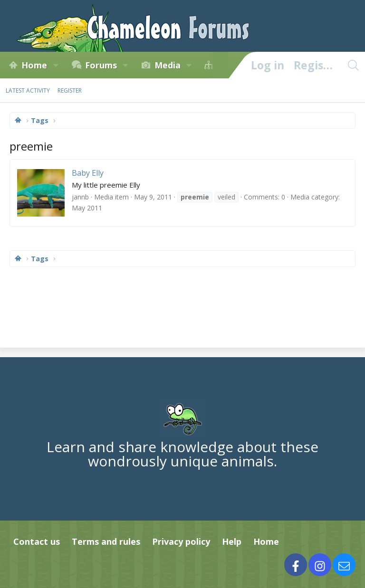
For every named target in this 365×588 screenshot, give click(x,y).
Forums (101, 65)
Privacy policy (181, 541)
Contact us (37, 541)
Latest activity (28, 90)
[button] (56, 65)
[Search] (353, 65)
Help (232, 541)
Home (34, 65)
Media (168, 65)
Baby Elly (88, 173)
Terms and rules (106, 541)
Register (70, 90)
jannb (80, 197)
